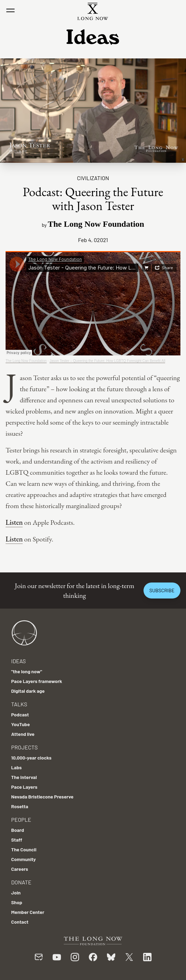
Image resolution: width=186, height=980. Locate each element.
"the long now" (27, 671)
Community (24, 859)
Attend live (23, 734)
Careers (20, 869)
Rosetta (20, 806)
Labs (16, 767)
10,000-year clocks (31, 758)
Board (18, 830)
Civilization (93, 178)
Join (16, 893)
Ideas (18, 661)
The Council (24, 849)
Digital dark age (28, 691)
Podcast (20, 714)
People (21, 820)
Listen (14, 522)
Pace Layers (24, 787)
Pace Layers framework (37, 681)
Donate (21, 882)
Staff (17, 840)
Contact (20, 922)
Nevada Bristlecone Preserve (42, 797)
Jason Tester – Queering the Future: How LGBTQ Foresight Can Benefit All (107, 361)
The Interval (24, 777)
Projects (24, 747)
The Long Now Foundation (26, 361)
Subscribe (162, 590)
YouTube (21, 724)
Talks (19, 704)
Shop (17, 902)
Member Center (28, 912)
